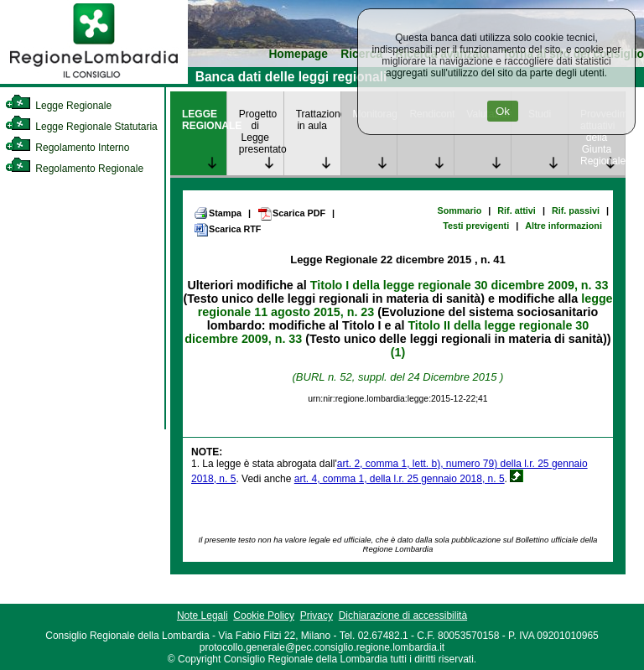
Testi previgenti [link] (476, 226)
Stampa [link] (218, 213)
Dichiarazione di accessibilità (403, 615)
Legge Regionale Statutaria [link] (81, 127)
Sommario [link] (459, 210)
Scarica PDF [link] (291, 214)
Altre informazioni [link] (563, 226)
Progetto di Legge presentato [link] (261, 132)
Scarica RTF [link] (227, 230)
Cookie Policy (264, 615)
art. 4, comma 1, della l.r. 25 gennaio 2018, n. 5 (400, 479)
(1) (398, 352)
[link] (94, 81)
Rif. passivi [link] (576, 210)
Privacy (317, 615)
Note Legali (203, 615)
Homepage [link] (298, 54)
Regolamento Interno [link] (67, 148)
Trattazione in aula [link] (318, 120)
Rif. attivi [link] (517, 210)
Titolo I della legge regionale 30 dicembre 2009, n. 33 (460, 285)
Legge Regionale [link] (58, 106)
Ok (503, 111)
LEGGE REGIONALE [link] (204, 120)
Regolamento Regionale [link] (74, 169)
